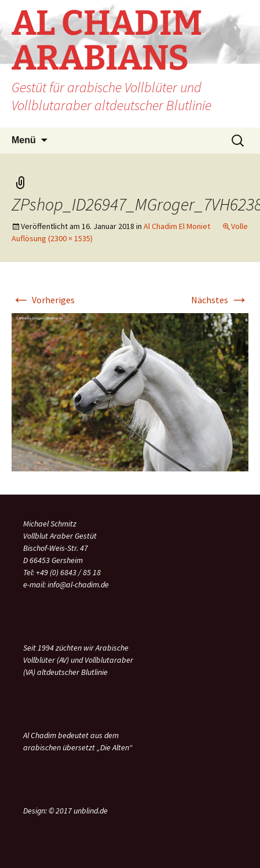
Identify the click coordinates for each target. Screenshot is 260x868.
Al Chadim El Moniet (177, 226)
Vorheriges (43, 300)
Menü (24, 140)
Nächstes (220, 300)
